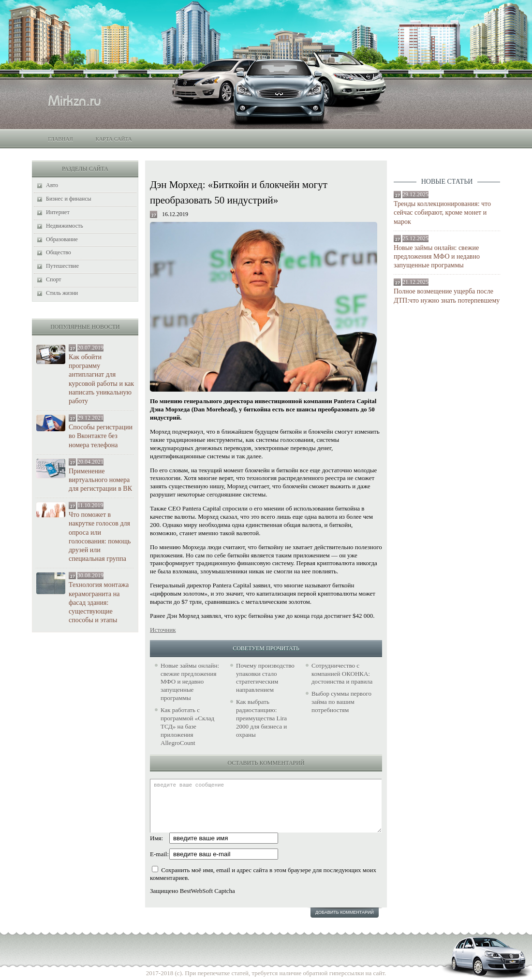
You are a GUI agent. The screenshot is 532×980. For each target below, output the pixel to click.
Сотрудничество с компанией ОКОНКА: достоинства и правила (342, 674)
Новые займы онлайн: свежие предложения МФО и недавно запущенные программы (437, 256)
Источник (163, 630)
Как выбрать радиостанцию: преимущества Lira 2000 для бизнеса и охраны (261, 718)
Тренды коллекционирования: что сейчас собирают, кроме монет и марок (442, 212)
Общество (59, 252)
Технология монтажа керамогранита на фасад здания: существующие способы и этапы (99, 602)
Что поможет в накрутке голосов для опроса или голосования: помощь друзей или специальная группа (100, 537)
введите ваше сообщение (266, 806)
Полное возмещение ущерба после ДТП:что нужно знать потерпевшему (447, 296)
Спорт (54, 279)
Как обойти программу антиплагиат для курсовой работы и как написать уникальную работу (101, 379)
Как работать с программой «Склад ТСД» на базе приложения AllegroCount (187, 726)
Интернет (58, 212)
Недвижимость (65, 226)
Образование (62, 239)
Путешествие (62, 266)
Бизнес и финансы (69, 199)
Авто (52, 185)
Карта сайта (113, 139)
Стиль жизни (62, 293)
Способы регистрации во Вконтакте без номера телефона (101, 436)
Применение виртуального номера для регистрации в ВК (100, 480)
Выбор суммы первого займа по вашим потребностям (341, 702)
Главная (60, 139)
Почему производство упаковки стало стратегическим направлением (265, 678)
